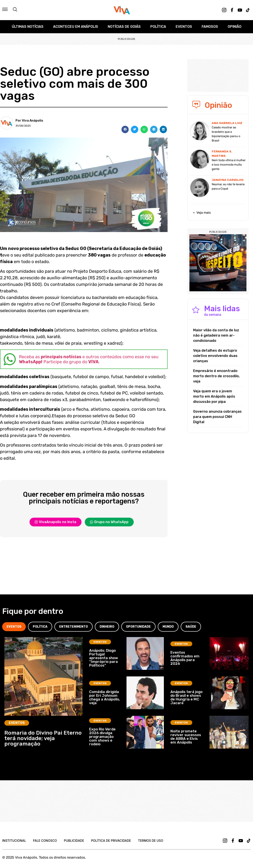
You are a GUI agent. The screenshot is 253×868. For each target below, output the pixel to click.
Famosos (210, 27)
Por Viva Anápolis (29, 121)
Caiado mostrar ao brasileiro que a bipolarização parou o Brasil (226, 134)
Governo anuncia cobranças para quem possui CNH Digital (217, 417)
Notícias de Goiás (124, 27)
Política (158, 27)
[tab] (14, 627)
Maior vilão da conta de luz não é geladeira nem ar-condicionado (216, 335)
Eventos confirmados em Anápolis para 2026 (185, 658)
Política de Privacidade (111, 841)
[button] (125, 129)
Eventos (184, 27)
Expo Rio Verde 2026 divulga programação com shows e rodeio (102, 737)
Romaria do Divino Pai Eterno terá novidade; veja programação (43, 738)
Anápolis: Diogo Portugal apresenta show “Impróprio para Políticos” (104, 658)
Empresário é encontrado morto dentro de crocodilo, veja (216, 376)
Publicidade (74, 841)
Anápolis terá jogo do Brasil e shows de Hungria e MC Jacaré (186, 697)
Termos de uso (151, 841)
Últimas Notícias (28, 27)
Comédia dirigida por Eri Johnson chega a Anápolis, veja (105, 697)
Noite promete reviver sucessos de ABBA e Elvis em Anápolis (186, 737)
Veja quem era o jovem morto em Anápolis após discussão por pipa (214, 396)
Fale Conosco (45, 841)
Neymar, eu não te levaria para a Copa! (228, 186)
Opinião (235, 27)
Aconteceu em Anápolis (76, 27)
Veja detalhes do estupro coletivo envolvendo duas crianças (215, 356)
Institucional (14, 841)
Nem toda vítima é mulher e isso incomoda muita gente (229, 165)
